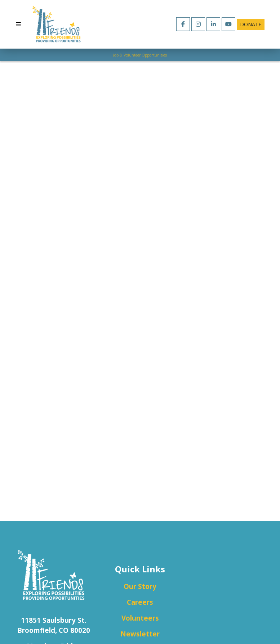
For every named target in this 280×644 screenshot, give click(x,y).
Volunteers (140, 618)
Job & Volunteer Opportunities (140, 55)
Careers (140, 602)
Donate (251, 24)
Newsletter (140, 634)
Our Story (140, 586)
